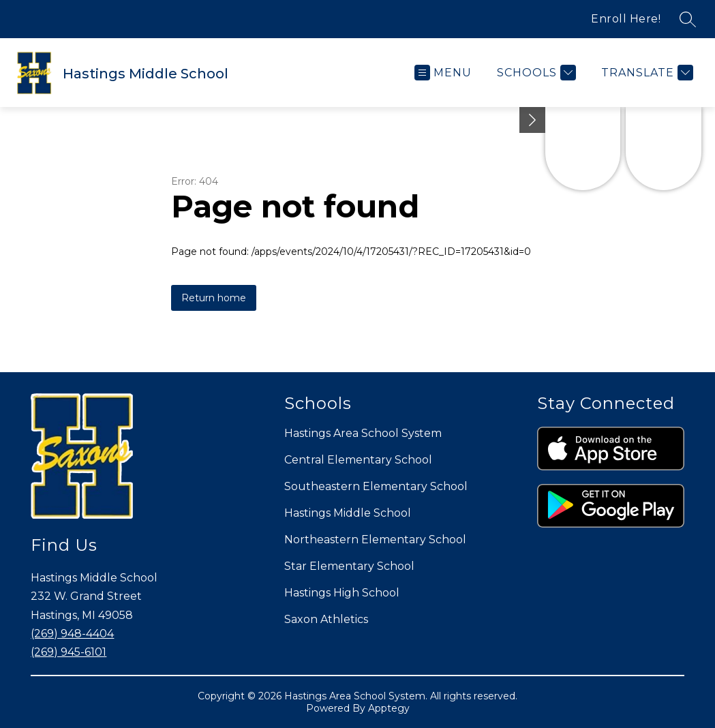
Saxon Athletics (326, 619)
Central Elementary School (358, 460)
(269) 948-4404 (72, 634)
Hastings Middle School (348, 513)
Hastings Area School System (363, 433)
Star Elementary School (349, 566)
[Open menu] (443, 73)
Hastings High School (342, 593)
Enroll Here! (626, 19)
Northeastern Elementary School (375, 540)
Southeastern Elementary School (376, 486)
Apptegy (389, 708)
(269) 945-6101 (69, 652)
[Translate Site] (645, 73)
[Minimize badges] (532, 120)
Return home (214, 298)
